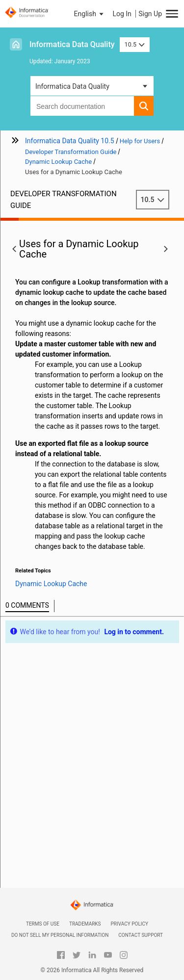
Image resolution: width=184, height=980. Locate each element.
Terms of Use (43, 924)
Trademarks (85, 924)
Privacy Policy (130, 924)
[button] (90, 14)
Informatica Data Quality (72, 44)
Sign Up (150, 14)
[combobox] (82, 106)
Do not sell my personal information (60, 935)
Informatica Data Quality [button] (72, 86)
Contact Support (141, 935)
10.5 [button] (135, 44)
